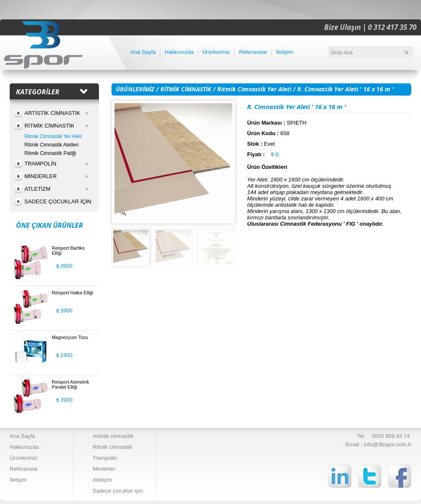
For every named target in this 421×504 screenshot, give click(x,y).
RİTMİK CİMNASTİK (186, 89)
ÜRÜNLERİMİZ (135, 89)
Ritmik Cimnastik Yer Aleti (254, 89)
